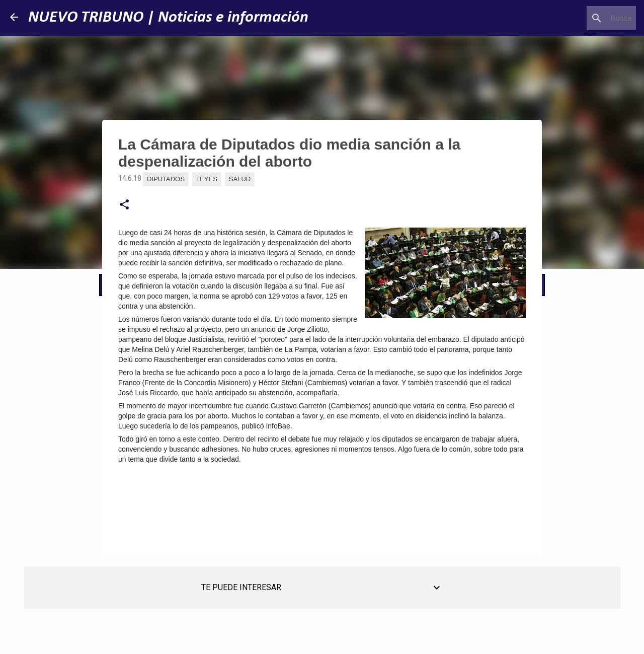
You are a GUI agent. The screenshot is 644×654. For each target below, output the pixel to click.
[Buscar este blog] (583, 18)
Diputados (166, 179)
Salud (240, 179)
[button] (124, 205)
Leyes (207, 179)
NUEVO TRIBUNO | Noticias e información (168, 18)
